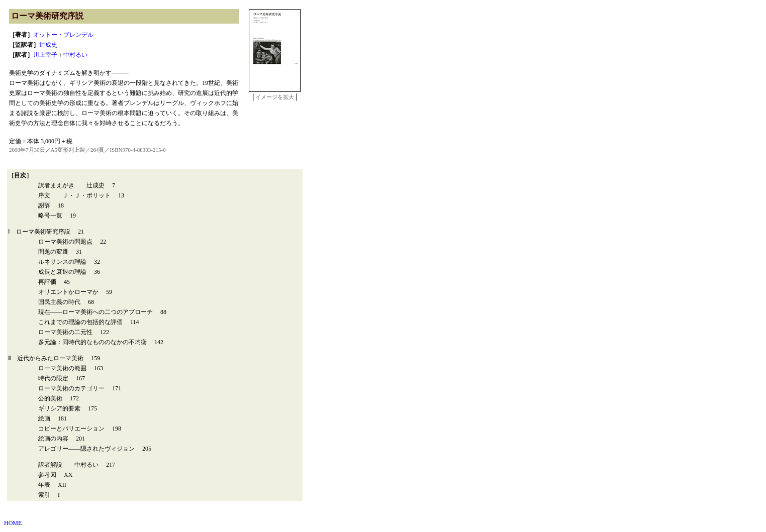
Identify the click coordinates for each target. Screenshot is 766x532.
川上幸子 (45, 55)
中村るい (75, 55)
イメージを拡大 (275, 97)
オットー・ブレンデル (63, 35)
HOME (13, 523)
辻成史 (48, 45)
